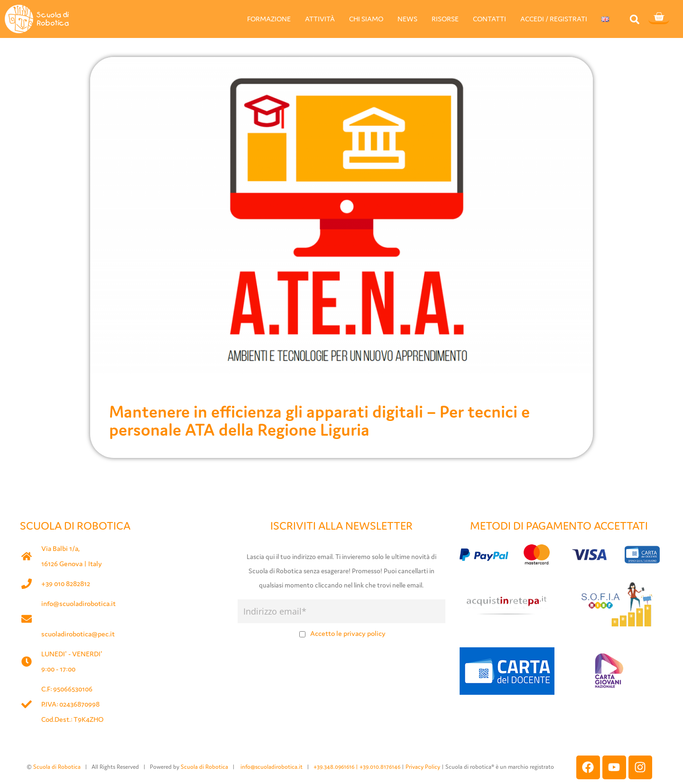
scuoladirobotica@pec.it (78, 634)
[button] (634, 19)
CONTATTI (489, 19)
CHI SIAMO (366, 19)
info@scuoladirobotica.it (78, 603)
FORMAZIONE (269, 19)
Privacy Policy (423, 767)
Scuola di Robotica (57, 767)
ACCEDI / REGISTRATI (554, 19)
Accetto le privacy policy (348, 633)
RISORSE (445, 19)
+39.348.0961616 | (337, 767)
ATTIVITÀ (320, 19)
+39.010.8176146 (381, 767)
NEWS (407, 19)
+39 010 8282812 (66, 583)
